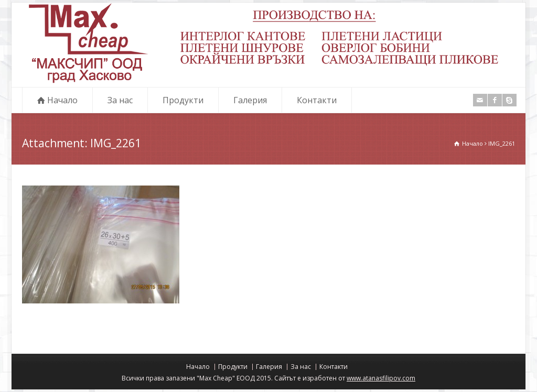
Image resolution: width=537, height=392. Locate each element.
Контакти (317, 100)
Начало (62, 100)
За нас (120, 100)
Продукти (183, 100)
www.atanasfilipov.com (381, 378)
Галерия (250, 100)
